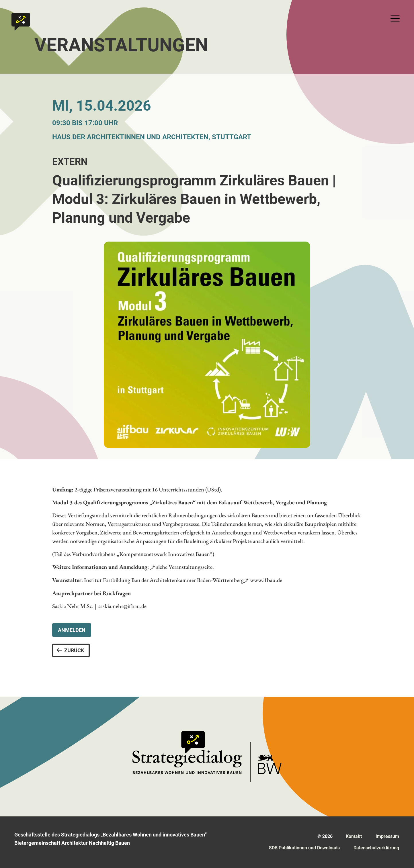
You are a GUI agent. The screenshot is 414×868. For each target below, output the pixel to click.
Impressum (387, 836)
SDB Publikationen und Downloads (304, 848)
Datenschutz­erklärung (376, 848)
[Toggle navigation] (395, 18)
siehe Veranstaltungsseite (184, 567)
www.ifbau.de (266, 580)
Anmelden (72, 630)
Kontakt (354, 836)
